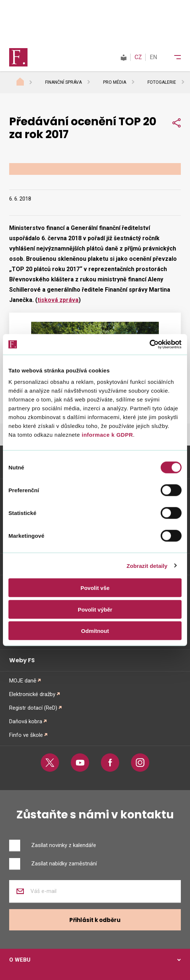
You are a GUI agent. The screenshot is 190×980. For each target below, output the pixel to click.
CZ (138, 57)
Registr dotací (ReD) (33, 708)
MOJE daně (23, 681)
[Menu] (173, 57)
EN (153, 57)
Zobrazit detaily (147, 565)
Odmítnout (95, 631)
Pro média (115, 82)
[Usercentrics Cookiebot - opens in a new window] (149, 345)
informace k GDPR (106, 435)
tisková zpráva (58, 300)
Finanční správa (63, 82)
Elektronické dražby (32, 694)
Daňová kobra (26, 721)
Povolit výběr (95, 609)
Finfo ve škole (26, 735)
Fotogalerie (162, 82)
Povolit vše (95, 588)
